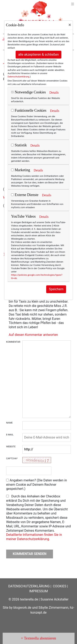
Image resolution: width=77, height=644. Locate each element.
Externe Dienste (25, 195)
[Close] (70, 25)
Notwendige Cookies (28, 92)
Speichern (56, 289)
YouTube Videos (23, 216)
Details (54, 92)
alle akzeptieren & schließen (39, 55)
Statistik (19, 145)
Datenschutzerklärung (18, 77)
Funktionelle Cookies (29, 110)
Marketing (21, 170)
